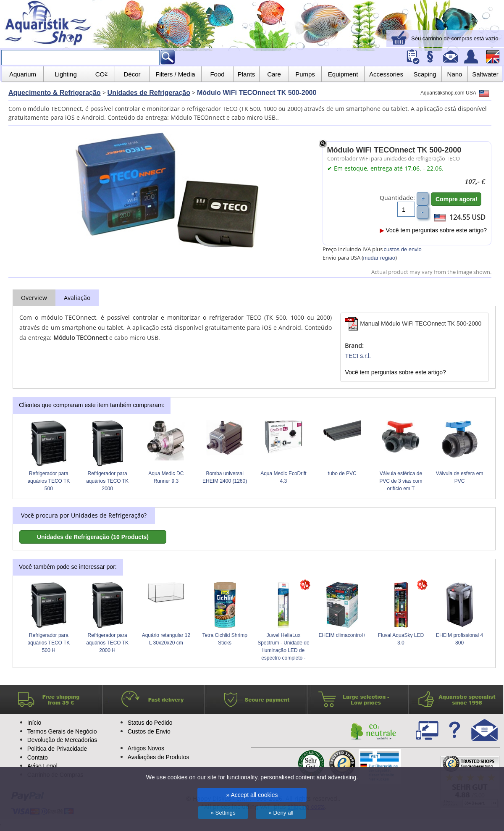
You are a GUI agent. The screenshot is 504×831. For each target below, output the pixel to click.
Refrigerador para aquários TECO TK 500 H (49, 643)
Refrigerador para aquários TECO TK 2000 (107, 481)
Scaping (425, 74)
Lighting (66, 74)
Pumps (305, 74)
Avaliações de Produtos (159, 757)
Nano (455, 74)
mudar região (379, 258)
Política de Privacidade (57, 749)
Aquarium (23, 74)
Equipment (343, 74)
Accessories (386, 74)
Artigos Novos (146, 748)
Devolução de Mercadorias (62, 740)
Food (217, 74)
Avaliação (77, 298)
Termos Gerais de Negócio (62, 731)
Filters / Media (175, 74)
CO (101, 74)
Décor (132, 74)
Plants (247, 74)
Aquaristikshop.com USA (455, 93)
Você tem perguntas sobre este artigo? (433, 230)
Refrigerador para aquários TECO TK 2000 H (107, 643)
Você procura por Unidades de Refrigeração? (84, 515)
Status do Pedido (150, 723)
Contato (38, 757)
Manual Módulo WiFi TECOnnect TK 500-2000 (413, 323)
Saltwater (485, 74)
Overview (34, 298)
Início (34, 723)
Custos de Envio (149, 731)
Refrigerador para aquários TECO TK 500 (49, 481)
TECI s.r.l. (358, 356)
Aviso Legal (42, 766)
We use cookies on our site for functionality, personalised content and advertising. (252, 777)
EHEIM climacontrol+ (342, 635)
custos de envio (403, 249)
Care (274, 74)
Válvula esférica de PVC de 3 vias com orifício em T (401, 481)
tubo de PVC (342, 473)
